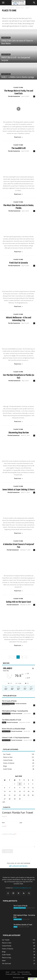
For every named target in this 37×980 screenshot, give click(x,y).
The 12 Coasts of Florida (9, 701)
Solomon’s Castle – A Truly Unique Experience (16, 737)
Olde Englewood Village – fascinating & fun (15, 711)
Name (4, 816)
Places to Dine (20, 8)
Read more (18, 137)
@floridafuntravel (19, 866)
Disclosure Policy (27, 974)
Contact (13, 972)
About (7, 972)
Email (4, 826)
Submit (7, 851)
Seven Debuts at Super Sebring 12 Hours (19, 489)
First (3, 823)
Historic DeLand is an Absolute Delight (14, 729)
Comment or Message (9, 834)
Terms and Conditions (23, 972)
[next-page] (26, 657)
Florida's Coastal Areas (8, 704)
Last (21, 823)
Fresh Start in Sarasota (18, 263)
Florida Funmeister (14, 96)
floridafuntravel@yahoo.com (22, 888)
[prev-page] (10, 657)
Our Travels (11, 8)
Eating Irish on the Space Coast (18, 602)
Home (4, 8)
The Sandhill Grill (18, 148)
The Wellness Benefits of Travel (11, 720)
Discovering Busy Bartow (19, 432)
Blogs (4, 722)
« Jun (4, 802)
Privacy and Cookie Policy (13, 974)
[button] (3, 3)
